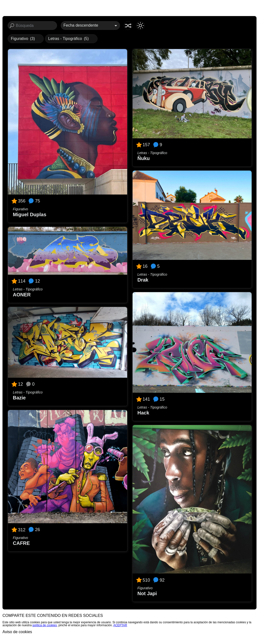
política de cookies (45, 625)
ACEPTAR (120, 625)
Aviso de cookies (17, 632)
